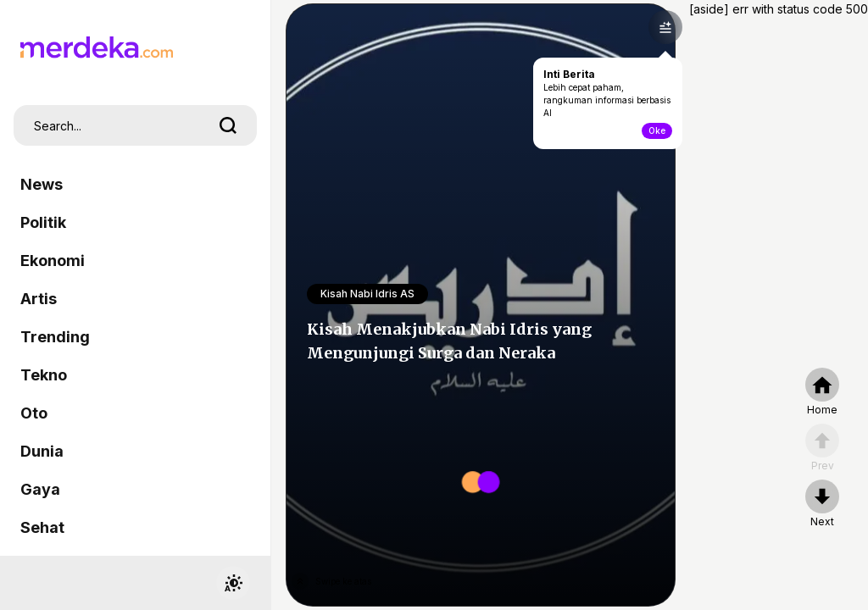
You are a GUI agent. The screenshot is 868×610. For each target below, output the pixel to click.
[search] (228, 125)
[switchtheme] (233, 583)
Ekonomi (53, 261)
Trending (55, 337)
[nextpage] (822, 504)
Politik (43, 222)
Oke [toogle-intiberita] (657, 130)
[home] (822, 392)
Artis (39, 299)
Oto (34, 413)
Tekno (44, 375)
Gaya (40, 489)
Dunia (42, 451)
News (42, 184)
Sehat (42, 527)
